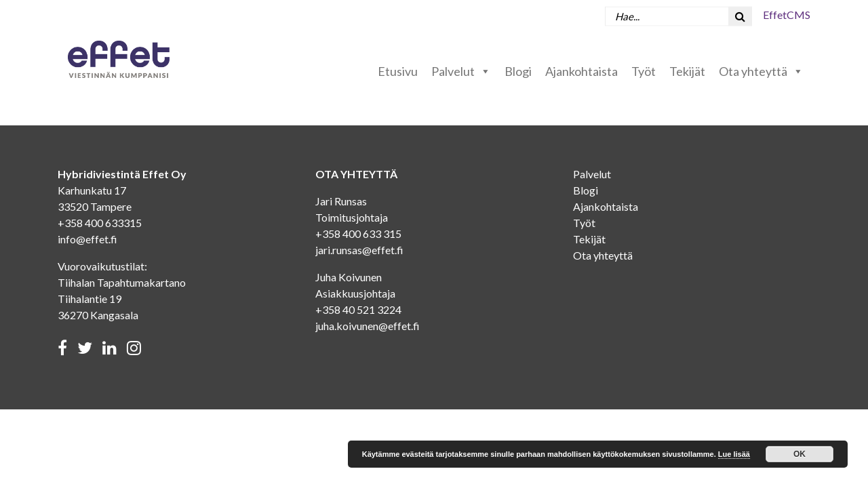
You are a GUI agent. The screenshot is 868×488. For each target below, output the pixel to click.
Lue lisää (734, 454)
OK (800, 454)
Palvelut (461, 71)
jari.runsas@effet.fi (359, 250)
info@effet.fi (87, 239)
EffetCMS (787, 15)
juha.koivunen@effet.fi (368, 326)
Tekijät (687, 71)
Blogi (518, 71)
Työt (644, 71)
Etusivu (398, 71)
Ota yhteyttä (761, 71)
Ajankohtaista (581, 71)
